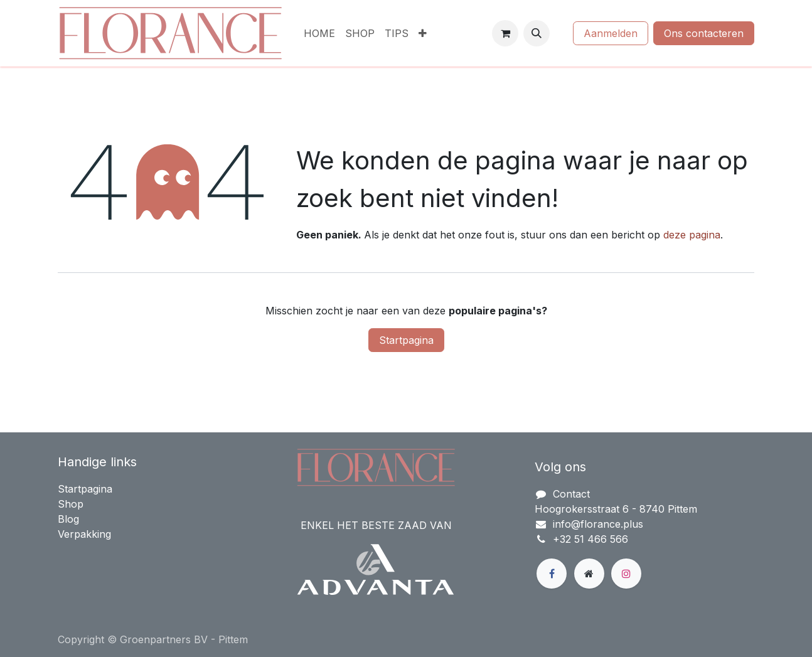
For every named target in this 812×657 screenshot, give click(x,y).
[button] (537, 33)
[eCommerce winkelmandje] (505, 33)
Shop (71, 504)
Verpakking (84, 534)
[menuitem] (319, 33)
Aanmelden (611, 33)
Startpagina (406, 340)
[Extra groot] (589, 574)
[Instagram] (626, 574)
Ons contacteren (704, 33)
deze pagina (692, 235)
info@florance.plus (598, 524)
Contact (571, 494)
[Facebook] (552, 574)
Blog (68, 519)
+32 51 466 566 (590, 539)
